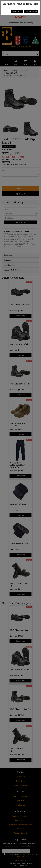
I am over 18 (17, 11)
